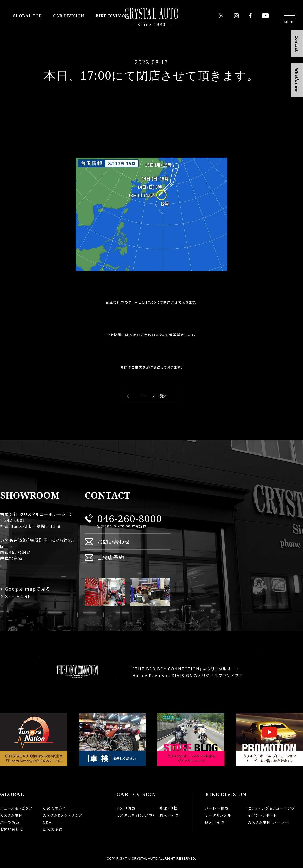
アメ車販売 (126, 808)
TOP (27, 16)
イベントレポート (262, 815)
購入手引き (169, 815)
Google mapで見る (28, 589)
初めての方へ (55, 808)
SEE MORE (18, 596)
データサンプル (218, 815)
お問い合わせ (113, 541)
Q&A (47, 822)
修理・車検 (169, 808)
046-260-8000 (130, 518)
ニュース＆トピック (16, 808)
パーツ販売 (10, 822)
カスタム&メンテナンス (63, 815)
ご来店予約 (111, 557)
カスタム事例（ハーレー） (269, 822)
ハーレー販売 (217, 808)
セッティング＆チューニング (271, 808)
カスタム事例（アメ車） (136, 815)
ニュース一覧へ (154, 396)
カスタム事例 (11, 815)
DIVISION (69, 16)
